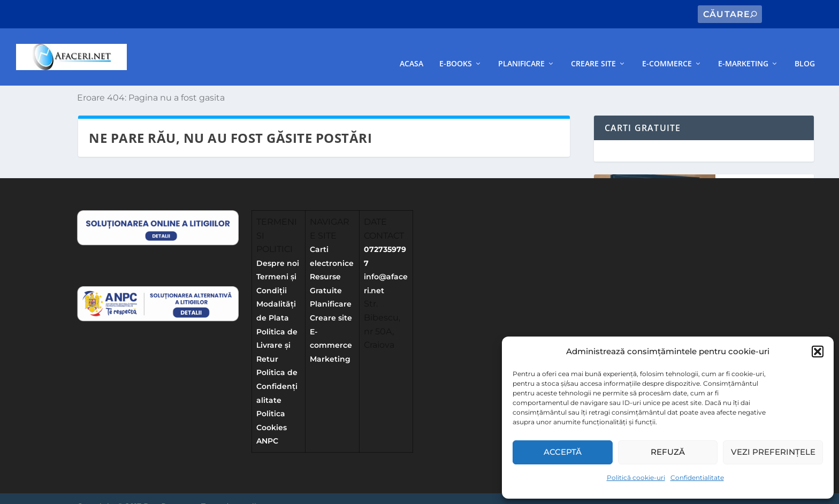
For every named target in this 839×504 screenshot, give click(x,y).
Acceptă (563, 452)
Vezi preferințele (773, 452)
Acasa (411, 49)
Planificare (521, 49)
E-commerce (667, 49)
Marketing (330, 345)
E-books (456, 49)
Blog (805, 49)
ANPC (267, 426)
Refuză (668, 452)
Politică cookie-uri (636, 478)
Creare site (593, 49)
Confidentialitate (697, 478)
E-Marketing (743, 49)
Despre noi (278, 249)
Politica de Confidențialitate (277, 372)
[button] (818, 352)
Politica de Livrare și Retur (277, 331)
